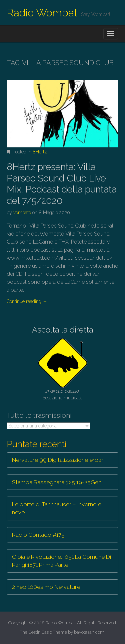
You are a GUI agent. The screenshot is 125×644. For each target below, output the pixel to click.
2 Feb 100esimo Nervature (46, 587)
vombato (22, 213)
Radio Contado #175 (38, 535)
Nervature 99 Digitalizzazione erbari (58, 460)
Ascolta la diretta (63, 330)
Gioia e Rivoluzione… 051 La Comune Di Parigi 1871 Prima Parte (61, 561)
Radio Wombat (42, 13)
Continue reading (27, 301)
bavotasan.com (89, 632)
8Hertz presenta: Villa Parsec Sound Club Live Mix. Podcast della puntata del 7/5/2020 (62, 184)
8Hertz (40, 152)
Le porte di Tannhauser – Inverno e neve (57, 508)
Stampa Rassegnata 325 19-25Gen (57, 482)
